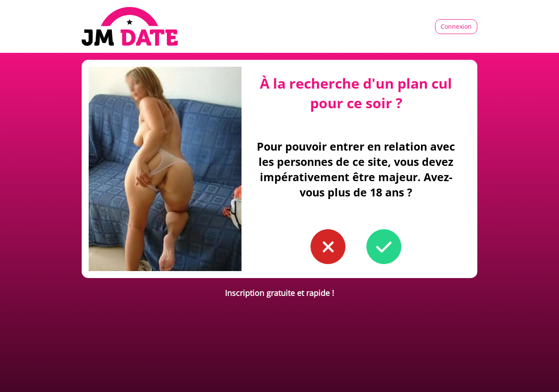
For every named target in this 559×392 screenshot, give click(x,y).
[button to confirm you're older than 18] (384, 247)
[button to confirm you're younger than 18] (328, 247)
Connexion (456, 26)
